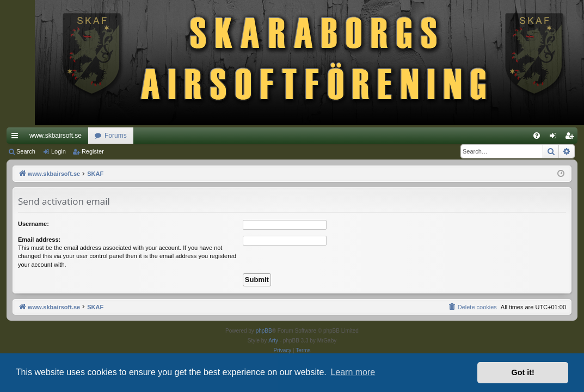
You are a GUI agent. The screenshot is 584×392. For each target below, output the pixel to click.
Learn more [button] (353, 372)
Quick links (17, 138)
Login (59, 151)
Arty (273, 341)
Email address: (39, 240)
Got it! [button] (523, 372)
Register (93, 151)
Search (26, 151)
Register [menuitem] (572, 138)
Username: (33, 224)
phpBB (264, 331)
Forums (116, 136)
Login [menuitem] (555, 138)
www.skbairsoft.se (56, 136)
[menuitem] (537, 136)
